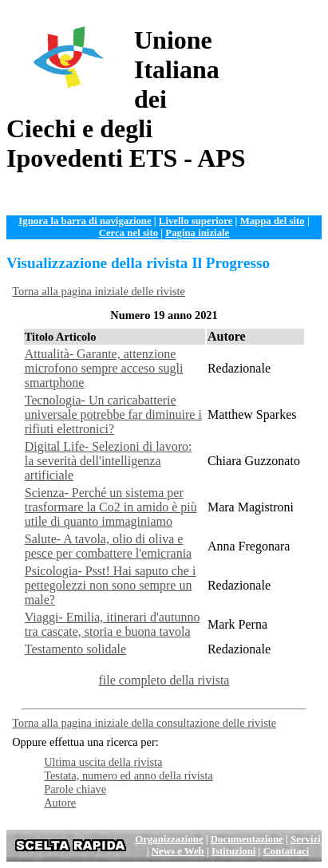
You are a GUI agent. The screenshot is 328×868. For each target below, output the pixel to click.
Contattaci (287, 851)
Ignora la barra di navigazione (85, 221)
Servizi (306, 839)
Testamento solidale (75, 649)
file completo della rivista (164, 680)
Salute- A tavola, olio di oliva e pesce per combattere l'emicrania (108, 546)
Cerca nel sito (128, 233)
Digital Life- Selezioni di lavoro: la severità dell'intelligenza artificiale (109, 461)
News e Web (178, 851)
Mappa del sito (273, 221)
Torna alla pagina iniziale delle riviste (99, 291)
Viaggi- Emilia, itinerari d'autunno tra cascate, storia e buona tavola (113, 624)
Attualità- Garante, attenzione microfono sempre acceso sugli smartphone (104, 368)
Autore (60, 803)
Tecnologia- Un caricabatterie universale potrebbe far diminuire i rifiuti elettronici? (113, 414)
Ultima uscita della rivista (103, 762)
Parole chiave (75, 789)
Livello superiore (196, 221)
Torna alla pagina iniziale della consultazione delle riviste (144, 723)
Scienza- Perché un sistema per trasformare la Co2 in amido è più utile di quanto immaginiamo (111, 507)
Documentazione (247, 839)
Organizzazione (169, 839)
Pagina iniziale (197, 233)
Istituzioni (233, 851)
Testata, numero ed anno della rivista (128, 775)
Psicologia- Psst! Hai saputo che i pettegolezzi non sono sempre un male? (111, 585)
